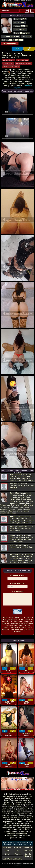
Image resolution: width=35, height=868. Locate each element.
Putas (7, 853)
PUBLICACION (7, 861)
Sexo (17, 853)
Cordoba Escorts (28, 857)
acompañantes (21, 798)
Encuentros (28, 853)
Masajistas (7, 850)
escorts (12, 798)
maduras (25, 800)
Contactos (28, 850)
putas (30, 798)
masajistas (9, 800)
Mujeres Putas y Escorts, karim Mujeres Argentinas (17, 1)
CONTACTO (17, 861)
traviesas (17, 800)
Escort (7, 856)
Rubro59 (17, 850)
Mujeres (17, 856)
